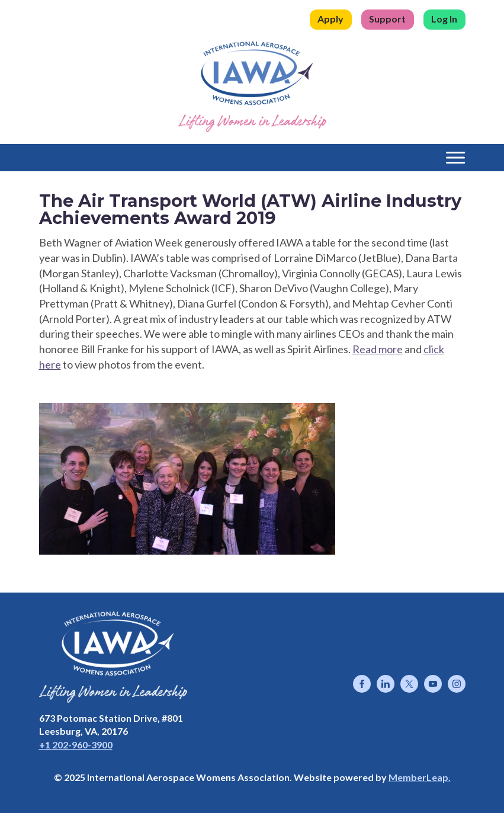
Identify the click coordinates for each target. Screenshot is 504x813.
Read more (378, 349)
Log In (444, 19)
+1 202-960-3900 (76, 745)
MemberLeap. (420, 777)
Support (387, 19)
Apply (330, 19)
